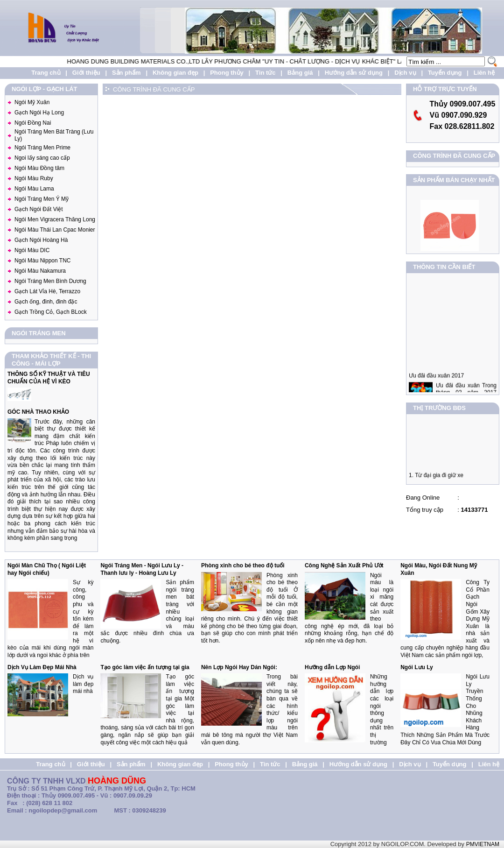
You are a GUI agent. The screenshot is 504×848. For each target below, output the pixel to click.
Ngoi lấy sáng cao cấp (42, 158)
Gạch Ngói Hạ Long (39, 113)
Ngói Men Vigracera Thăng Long (55, 219)
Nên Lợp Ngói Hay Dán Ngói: (239, 667)
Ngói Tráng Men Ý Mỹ (42, 199)
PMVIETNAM (483, 844)
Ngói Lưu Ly (417, 667)
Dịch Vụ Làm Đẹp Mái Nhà (42, 667)
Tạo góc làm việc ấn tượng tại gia (145, 667)
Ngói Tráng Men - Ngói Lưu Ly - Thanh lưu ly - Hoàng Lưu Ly (142, 569)
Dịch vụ (405, 73)
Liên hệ (484, 73)
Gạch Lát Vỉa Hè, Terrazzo (47, 291)
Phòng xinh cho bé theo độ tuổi (243, 565)
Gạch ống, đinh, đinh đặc (46, 302)
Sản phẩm (126, 73)
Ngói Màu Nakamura (40, 271)
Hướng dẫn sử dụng (354, 73)
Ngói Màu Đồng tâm (39, 168)
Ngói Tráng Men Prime (42, 148)
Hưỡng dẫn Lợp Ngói (332, 667)
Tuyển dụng (445, 73)
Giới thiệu (86, 73)
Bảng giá (300, 73)
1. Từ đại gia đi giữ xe (436, 478)
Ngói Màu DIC (32, 250)
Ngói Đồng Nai (33, 123)
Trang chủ (46, 73)
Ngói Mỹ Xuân (32, 102)
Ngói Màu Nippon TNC (43, 261)
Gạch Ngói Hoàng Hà (41, 240)
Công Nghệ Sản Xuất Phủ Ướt (344, 565)
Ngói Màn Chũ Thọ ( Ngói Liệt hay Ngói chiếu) (47, 569)
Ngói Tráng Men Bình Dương (50, 281)
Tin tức (265, 73)
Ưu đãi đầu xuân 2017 (436, 381)
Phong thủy (227, 73)
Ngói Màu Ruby (34, 178)
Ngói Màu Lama (34, 189)
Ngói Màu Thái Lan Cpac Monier (55, 230)
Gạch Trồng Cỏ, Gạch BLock (51, 312)
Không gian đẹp (175, 73)
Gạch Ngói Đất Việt (38, 209)
